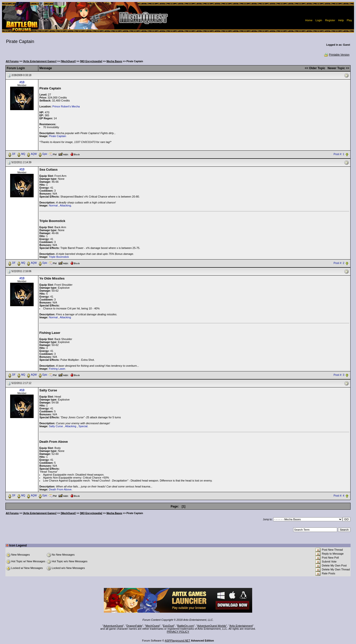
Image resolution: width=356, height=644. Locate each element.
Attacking (65, 205)
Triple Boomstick (59, 257)
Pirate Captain (58, 136)
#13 (22, 82)
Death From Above (60, 489)
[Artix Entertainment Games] (40, 61)
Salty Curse (56, 426)
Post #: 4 (339, 496)
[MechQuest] (68, 61)
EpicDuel (168, 626)
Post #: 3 (339, 375)
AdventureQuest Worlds (212, 626)
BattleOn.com (186, 626)
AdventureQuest (113, 626)
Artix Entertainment (241, 626)
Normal (53, 205)
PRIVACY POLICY (178, 632)
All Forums (12, 61)
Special (83, 426)
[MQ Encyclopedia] (91, 61)
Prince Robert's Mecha (66, 106)
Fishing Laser (57, 369)
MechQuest (153, 626)
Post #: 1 (339, 154)
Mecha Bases (114, 61)
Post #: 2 (339, 263)
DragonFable (134, 626)
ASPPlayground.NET (178, 641)
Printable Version (337, 55)
